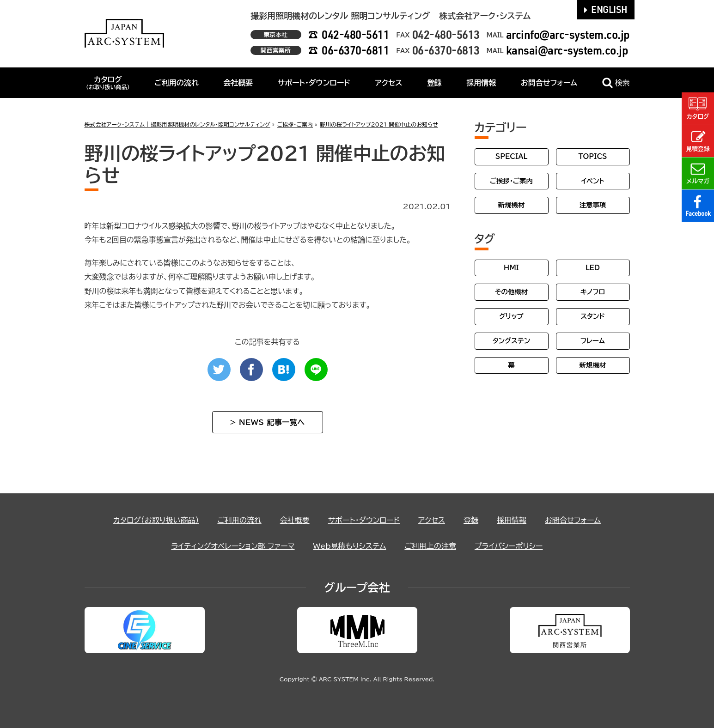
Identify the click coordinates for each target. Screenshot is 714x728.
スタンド (592, 316)
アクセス (388, 83)
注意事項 (593, 205)
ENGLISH (606, 9)
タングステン (511, 341)
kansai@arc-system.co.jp (567, 50)
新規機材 (512, 205)
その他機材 (511, 292)
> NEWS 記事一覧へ (267, 422)
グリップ (511, 316)
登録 (434, 83)
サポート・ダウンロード (314, 83)
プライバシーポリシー (509, 546)
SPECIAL (512, 156)
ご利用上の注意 (430, 546)
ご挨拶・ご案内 (511, 181)
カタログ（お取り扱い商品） (156, 520)
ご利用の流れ (177, 83)
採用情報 (481, 83)
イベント (592, 181)
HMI (511, 268)
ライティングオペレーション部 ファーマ (233, 546)
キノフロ (593, 292)
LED (593, 268)
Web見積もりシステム (349, 546)
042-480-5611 (355, 34)
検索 (616, 83)
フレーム (593, 341)
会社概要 (238, 83)
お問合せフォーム (549, 83)
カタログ (108, 83)
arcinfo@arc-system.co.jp (568, 34)
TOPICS (592, 156)
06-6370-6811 (355, 50)
